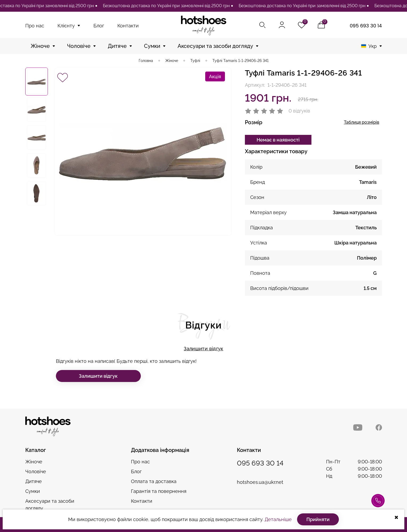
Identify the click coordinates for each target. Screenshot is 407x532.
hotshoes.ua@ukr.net (260, 482)
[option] (167, 6)
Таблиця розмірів (362, 122)
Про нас (35, 26)
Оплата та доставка (154, 481)
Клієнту (66, 26)
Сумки (152, 46)
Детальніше (278, 519)
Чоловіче (79, 46)
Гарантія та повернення (159, 491)
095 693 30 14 (366, 26)
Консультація (378, 503)
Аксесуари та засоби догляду (215, 46)
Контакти (128, 26)
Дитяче (117, 46)
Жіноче (40, 46)
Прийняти (318, 519)
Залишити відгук (203, 349)
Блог (99, 26)
